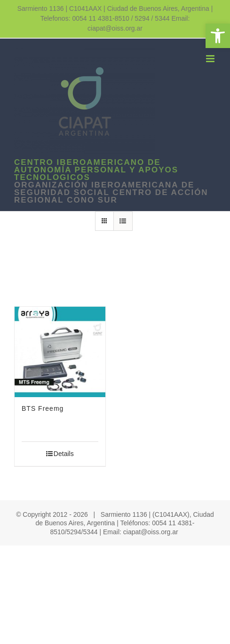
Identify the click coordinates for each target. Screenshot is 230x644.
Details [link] (64, 454)
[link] (218, 36)
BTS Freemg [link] (43, 408)
